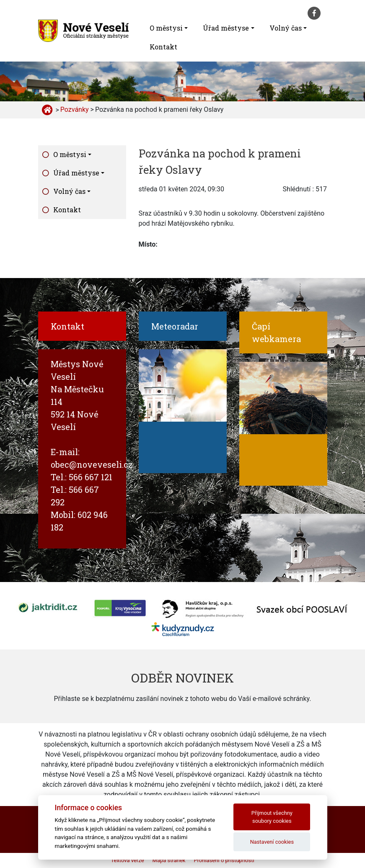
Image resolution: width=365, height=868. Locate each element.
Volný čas (286, 28)
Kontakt (163, 47)
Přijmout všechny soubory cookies (272, 817)
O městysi (166, 28)
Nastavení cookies (272, 842)
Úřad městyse (226, 28)
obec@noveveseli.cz (92, 464)
